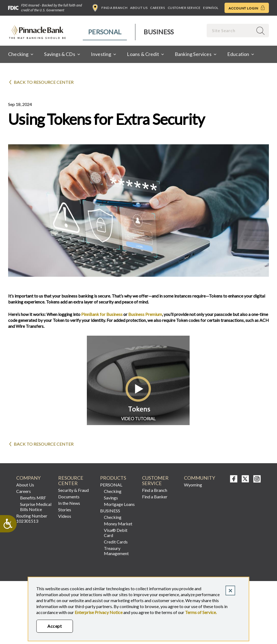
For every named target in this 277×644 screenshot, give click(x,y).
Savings (111, 498)
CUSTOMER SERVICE (155, 481)
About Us (139, 8)
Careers (157, 8)
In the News (69, 503)
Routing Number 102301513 (32, 518)
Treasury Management (116, 551)
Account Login (247, 8)
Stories (65, 510)
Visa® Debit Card (116, 533)
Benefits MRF (33, 498)
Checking (113, 491)
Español (211, 8)
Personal (105, 32)
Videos (65, 516)
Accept (55, 626)
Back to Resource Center (44, 82)
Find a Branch (110, 8)
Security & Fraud (73, 490)
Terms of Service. (201, 612)
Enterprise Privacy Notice (99, 612)
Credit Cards (116, 542)
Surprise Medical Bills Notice (36, 507)
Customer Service (184, 8)
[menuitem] (105, 32)
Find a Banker (155, 497)
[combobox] (230, 30)
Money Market (118, 524)
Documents (69, 497)
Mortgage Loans (119, 504)
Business (159, 32)
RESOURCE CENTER (71, 481)
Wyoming (193, 485)
